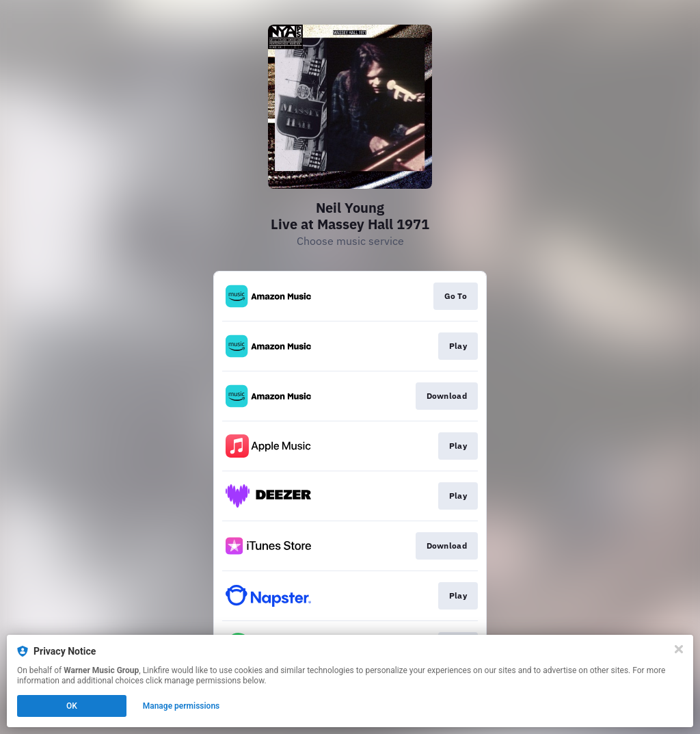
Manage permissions (181, 706)
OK (72, 706)
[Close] (679, 649)
